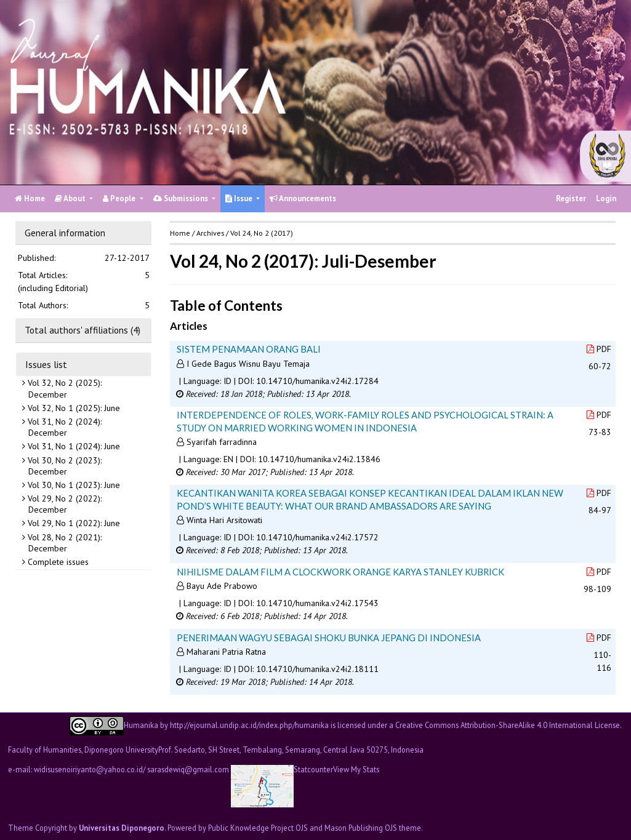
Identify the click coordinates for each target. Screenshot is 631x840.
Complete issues (57, 562)
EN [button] (228, 459)
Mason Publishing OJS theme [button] (373, 828)
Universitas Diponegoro (122, 828)
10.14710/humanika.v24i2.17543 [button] (317, 603)
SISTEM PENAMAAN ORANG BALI (249, 349)
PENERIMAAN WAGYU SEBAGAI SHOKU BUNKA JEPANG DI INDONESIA (329, 638)
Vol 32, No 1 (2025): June (73, 408)
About (71, 198)
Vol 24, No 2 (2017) (262, 233)
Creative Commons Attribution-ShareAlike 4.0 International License (508, 725)
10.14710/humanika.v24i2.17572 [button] (317, 537)
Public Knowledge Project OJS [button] (258, 828)
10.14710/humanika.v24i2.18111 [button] (317, 669)
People (120, 198)
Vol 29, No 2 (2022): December (63, 504)
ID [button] (227, 381)
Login (606, 198)
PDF (599, 349)
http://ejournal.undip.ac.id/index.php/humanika (249, 725)
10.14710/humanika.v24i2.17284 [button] (317, 381)
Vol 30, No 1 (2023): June (73, 485)
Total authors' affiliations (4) (82, 330)
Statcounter (313, 769)
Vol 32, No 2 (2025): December (63, 388)
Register (571, 198)
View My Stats (356, 770)
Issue (240, 198)
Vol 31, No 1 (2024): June (73, 446)
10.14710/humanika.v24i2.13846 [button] (319, 459)
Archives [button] (210, 233)
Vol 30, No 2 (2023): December (63, 466)
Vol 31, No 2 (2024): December (63, 427)
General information (65, 233)
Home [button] (180, 233)
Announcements (303, 198)
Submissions (182, 198)
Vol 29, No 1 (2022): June (73, 523)
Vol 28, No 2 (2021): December (63, 543)
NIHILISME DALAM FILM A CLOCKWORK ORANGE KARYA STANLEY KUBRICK (340, 572)
